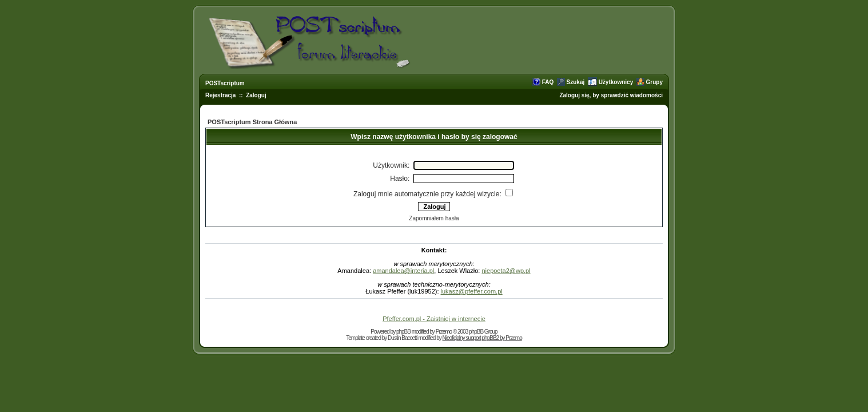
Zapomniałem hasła (434, 218)
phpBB (403, 332)
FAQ (548, 82)
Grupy (654, 82)
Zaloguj (256, 95)
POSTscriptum (225, 83)
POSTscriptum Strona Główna (252, 122)
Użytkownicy (616, 82)
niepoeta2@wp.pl (506, 271)
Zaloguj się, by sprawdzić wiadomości (611, 95)
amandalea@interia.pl (403, 271)
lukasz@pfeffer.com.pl (472, 291)
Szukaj (576, 82)
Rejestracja (220, 95)
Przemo (444, 332)
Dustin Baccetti (403, 338)
